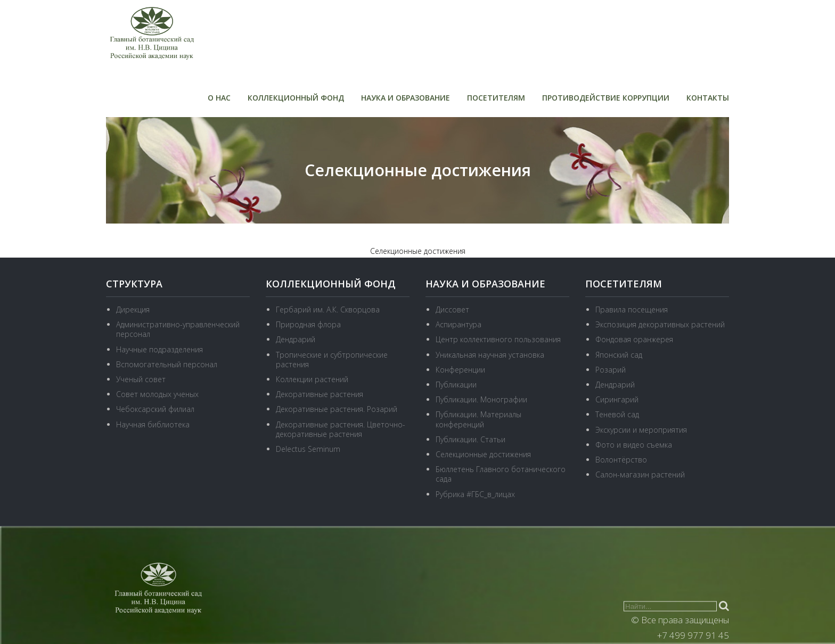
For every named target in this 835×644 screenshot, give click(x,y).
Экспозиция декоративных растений (660, 324)
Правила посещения (632, 309)
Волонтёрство (621, 460)
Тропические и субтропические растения (332, 360)
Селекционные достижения (483, 454)
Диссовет (452, 309)
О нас (219, 98)
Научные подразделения (159, 349)
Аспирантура (459, 324)
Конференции (460, 370)
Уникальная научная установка (490, 355)
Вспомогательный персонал (167, 364)
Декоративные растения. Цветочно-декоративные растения (341, 429)
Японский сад (619, 355)
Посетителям (496, 98)
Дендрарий (296, 339)
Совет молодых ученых (157, 394)
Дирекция (133, 309)
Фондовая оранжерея (634, 339)
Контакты (708, 98)
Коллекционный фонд (296, 98)
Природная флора (308, 324)
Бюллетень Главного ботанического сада (501, 474)
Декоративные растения (320, 394)
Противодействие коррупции (606, 98)
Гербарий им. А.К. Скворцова (328, 309)
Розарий (611, 370)
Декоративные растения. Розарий (337, 409)
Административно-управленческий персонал (178, 329)
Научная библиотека (153, 424)
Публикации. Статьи (470, 439)
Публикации (456, 385)
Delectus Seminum (308, 449)
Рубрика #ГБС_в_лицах (475, 494)
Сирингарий (617, 399)
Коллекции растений (312, 379)
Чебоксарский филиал (155, 409)
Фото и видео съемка (634, 445)
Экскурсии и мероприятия (641, 430)
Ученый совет (141, 379)
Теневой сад (617, 414)
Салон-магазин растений (640, 474)
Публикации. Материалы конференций (478, 419)
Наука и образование (406, 98)
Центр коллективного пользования (498, 339)
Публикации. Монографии (481, 399)
